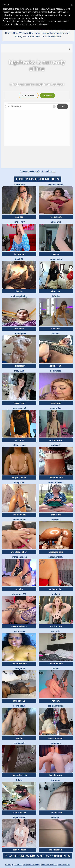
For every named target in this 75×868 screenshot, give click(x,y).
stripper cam (19, 701)
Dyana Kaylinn (56, 259)
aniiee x (56, 669)
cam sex (19, 217)
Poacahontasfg (56, 557)
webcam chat (56, 589)
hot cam (56, 701)
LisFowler (56, 296)
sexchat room (56, 440)
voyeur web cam (19, 626)
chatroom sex (19, 813)
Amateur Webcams (52, 37)
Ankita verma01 (19, 445)
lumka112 (56, 520)
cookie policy (38, 18)
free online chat (19, 775)
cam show (56, 403)
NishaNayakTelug (19, 296)
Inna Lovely (19, 222)
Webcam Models (49, 865)
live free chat (19, 515)
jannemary (56, 743)
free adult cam (56, 478)
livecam (56, 254)
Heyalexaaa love (56, 185)
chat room (56, 515)
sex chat (19, 589)
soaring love (19, 706)
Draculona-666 (19, 594)
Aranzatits (56, 631)
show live (56, 291)
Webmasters (64, 865)
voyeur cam (19, 403)
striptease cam (19, 478)
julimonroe (56, 222)
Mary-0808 (19, 371)
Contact (18, 865)
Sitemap (9, 865)
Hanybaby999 (19, 334)
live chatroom (56, 775)
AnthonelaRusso (19, 557)
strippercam (19, 329)
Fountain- (56, 780)
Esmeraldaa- (56, 408)
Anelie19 (56, 594)
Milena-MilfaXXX (56, 482)
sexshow (56, 329)
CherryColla (19, 669)
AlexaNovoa (19, 631)
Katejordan (19, 482)
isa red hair (19, 185)
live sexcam (19, 254)
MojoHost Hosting (32, 865)
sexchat (19, 738)
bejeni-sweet (19, 817)
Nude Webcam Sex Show (26, 33)
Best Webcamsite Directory (56, 33)
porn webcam (19, 850)
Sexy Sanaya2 (19, 408)
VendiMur (56, 817)
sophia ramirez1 (56, 706)
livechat (19, 291)
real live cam (56, 626)
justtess (56, 334)
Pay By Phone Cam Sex (27, 37)
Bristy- (19, 780)
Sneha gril (56, 445)
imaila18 (19, 259)
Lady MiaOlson (19, 520)
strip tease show (19, 552)
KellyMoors (56, 371)
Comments (27, 172)
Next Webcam (46, 172)
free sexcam (56, 217)
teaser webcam (19, 664)
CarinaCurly (19, 743)
